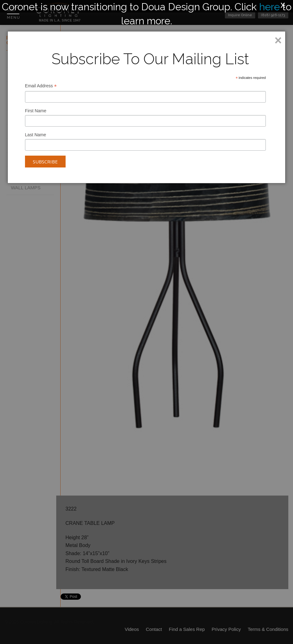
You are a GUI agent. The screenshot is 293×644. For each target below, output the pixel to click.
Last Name (36, 135)
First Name (36, 111)
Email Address (41, 87)
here (270, 7)
